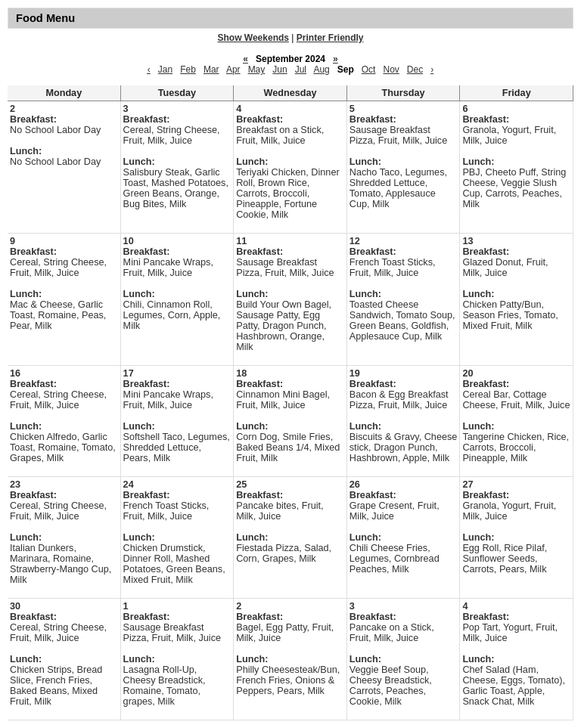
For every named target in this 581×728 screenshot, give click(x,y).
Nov (391, 70)
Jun (280, 70)
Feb (188, 70)
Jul (301, 70)
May (257, 70)
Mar (211, 70)
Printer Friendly (330, 38)
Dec (415, 70)
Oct (369, 70)
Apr (233, 70)
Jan (165, 70)
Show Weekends (253, 38)
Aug (321, 70)
